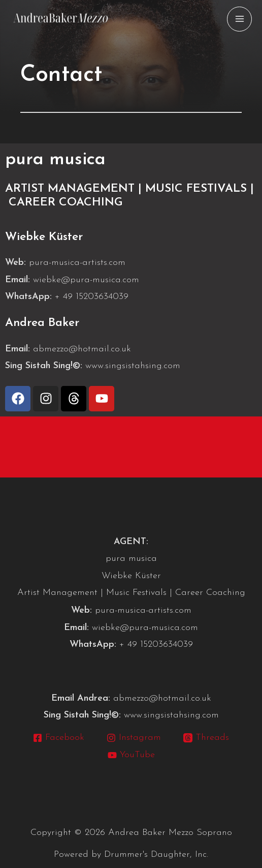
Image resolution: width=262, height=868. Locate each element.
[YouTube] (131, 755)
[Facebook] (58, 738)
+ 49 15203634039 (92, 297)
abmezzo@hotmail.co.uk (82, 349)
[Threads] (206, 738)
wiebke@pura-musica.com (86, 280)
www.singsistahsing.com (133, 366)
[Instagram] (134, 738)
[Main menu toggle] (239, 19)
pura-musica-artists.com (77, 263)
